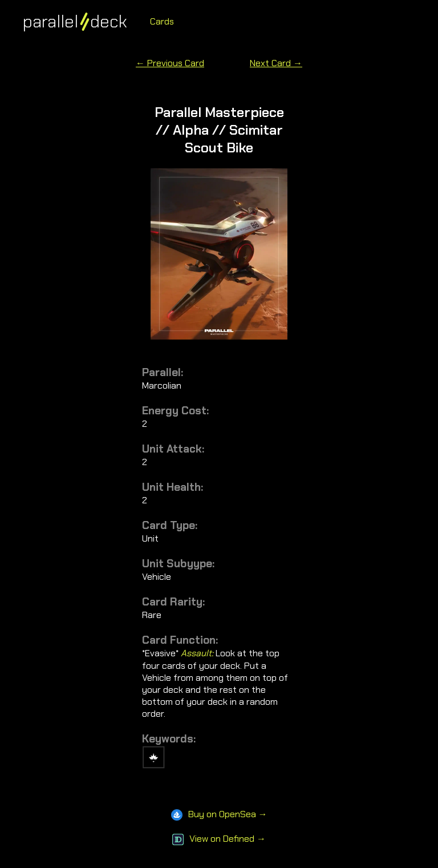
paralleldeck (75, 21)
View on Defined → (219, 839)
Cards (162, 21)
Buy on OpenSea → (219, 814)
